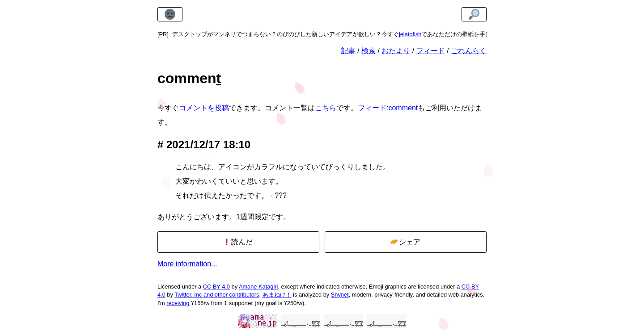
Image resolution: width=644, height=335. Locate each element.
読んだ (238, 242)
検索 (369, 51)
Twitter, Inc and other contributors (217, 295)
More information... (187, 264)
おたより (396, 51)
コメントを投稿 (204, 108)
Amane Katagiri (258, 287)
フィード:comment (388, 108)
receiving (178, 303)
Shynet (340, 295)
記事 (348, 51)
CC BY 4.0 (216, 287)
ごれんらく (469, 51)
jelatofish (410, 34)
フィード (431, 51)
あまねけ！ (277, 295)
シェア (405, 242)
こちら (326, 108)
